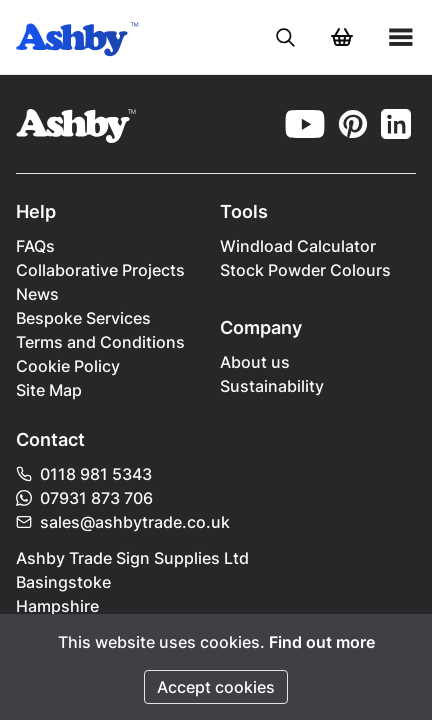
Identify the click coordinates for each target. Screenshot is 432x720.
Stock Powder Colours (305, 270)
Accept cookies (216, 687)
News (37, 294)
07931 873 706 (84, 498)
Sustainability (272, 386)
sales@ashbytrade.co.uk (123, 522)
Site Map (49, 390)
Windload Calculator (298, 246)
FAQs (35, 246)
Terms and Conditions (100, 342)
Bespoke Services (83, 318)
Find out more (322, 642)
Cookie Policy (68, 366)
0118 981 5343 (84, 474)
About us (255, 362)
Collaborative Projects (100, 270)
